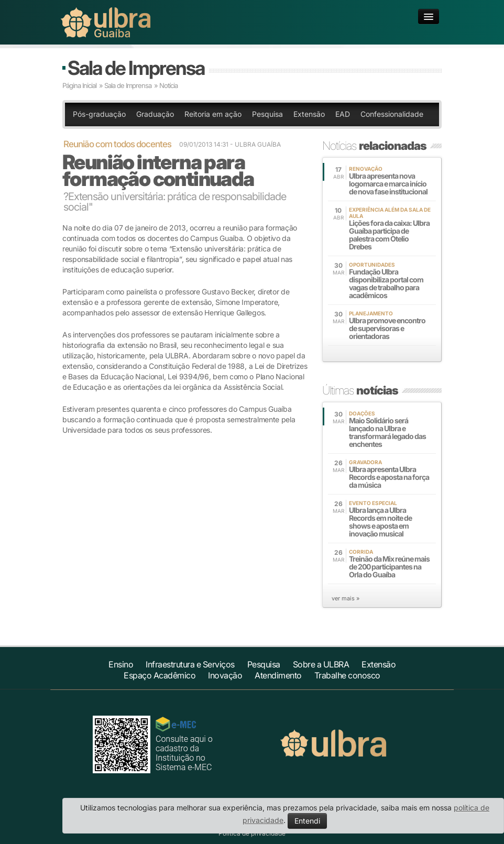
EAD (343, 114)
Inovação (225, 675)
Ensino (121, 664)
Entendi (307, 821)
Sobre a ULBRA (321, 664)
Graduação (155, 114)
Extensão (309, 114)
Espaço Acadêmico (160, 675)
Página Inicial (79, 85)
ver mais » (346, 598)
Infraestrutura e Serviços (190, 664)
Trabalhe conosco (347, 675)
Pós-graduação (99, 114)
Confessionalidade (392, 114)
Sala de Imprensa (136, 68)
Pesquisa (267, 114)
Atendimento (278, 675)
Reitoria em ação (213, 114)
